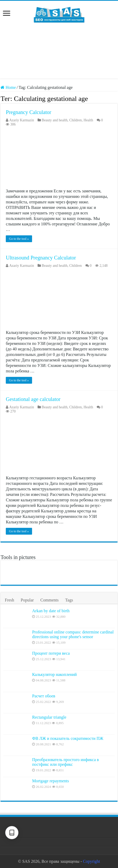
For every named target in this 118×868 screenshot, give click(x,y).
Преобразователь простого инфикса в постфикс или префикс (65, 762)
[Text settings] (12, 833)
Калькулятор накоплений (54, 674)
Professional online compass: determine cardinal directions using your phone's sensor (73, 634)
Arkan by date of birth (51, 611)
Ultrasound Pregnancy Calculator (41, 258)
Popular (27, 600)
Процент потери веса (51, 653)
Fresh (9, 600)
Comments (50, 600)
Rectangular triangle (49, 717)
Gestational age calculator (33, 399)
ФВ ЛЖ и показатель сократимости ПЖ (68, 738)
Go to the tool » (19, 239)
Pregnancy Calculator (29, 112)
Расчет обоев (44, 696)
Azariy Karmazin (22, 120)
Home (8, 87)
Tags (69, 600)
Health (88, 120)
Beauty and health (55, 120)
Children (76, 120)
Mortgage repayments (50, 781)
